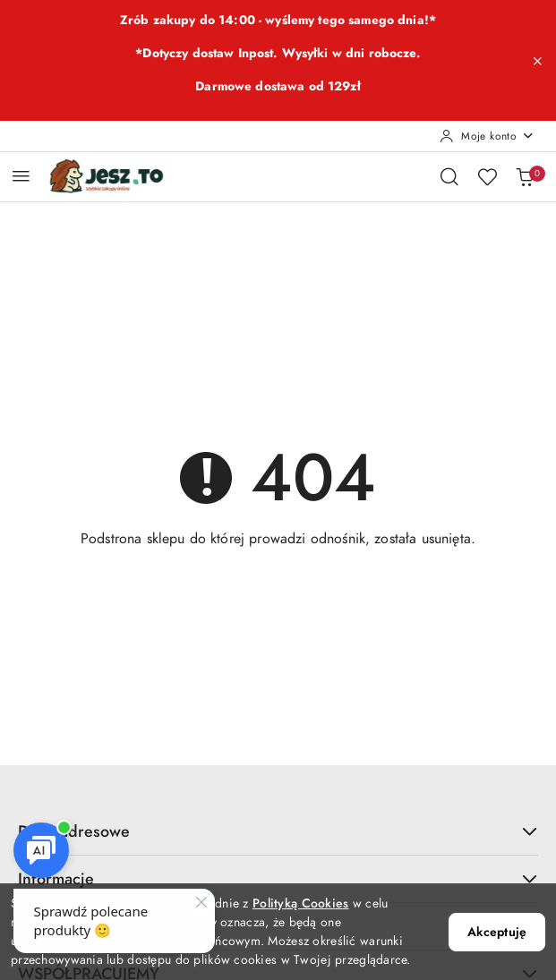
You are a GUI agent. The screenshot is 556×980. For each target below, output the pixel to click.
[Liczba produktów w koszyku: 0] (525, 176)
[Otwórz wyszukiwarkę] (449, 176)
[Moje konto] (487, 136)
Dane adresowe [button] (278, 831)
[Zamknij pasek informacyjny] (537, 61)
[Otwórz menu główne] (21, 176)
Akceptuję (497, 932)
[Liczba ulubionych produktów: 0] (487, 176)
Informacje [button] (278, 878)
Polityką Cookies (300, 903)
